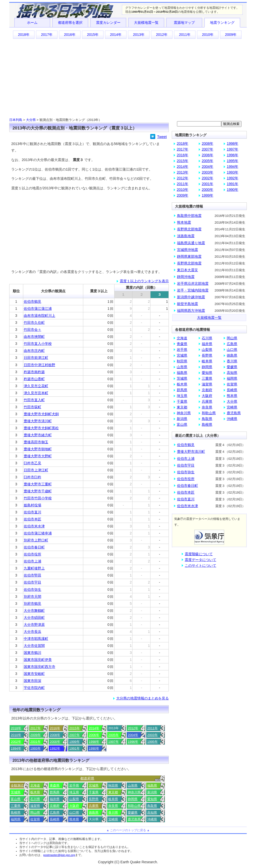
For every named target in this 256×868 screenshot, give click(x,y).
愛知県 (152, 799)
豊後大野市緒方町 (38, 435)
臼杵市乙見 (32, 463)
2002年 (16, 742)
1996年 (133, 742)
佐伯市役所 (32, 554)
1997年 (113, 742)
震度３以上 (99, 291)
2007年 (74, 735)
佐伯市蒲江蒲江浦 (38, 309)
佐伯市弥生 (32, 590)
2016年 (70, 35)
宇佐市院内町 (34, 688)
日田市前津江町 (36, 358)
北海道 (35, 785)
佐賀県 (35, 819)
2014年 (116, 35)
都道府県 (87, 778)
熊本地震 (184, 222)
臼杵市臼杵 (32, 477)
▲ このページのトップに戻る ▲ (128, 830)
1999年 (74, 742)
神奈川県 (134, 792)
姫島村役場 (32, 505)
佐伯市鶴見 (32, 302)
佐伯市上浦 (32, 561)
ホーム (32, 23)
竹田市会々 (32, 330)
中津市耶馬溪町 (36, 639)
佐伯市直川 (32, 512)
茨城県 (16, 792)
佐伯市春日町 (34, 547)
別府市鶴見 (32, 604)
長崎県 (55, 819)
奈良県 (113, 806)
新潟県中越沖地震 (191, 297)
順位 (16, 291)
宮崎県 (113, 819)
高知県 (152, 813)
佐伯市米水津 (34, 526)
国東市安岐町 (34, 674)
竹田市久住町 (34, 323)
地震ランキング (222, 23)
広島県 (55, 813)
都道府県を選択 (70, 23)
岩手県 (74, 785)
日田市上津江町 (36, 470)
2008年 (55, 735)
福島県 (152, 785)
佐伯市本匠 (32, 519)
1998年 (94, 742)
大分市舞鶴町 (34, 611)
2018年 (24, 35)
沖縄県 (152, 819)
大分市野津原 (34, 625)
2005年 (113, 735)
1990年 (94, 748)
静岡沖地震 (186, 277)
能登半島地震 (187, 304)
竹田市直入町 (34, 400)
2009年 (231, 35)
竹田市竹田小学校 (38, 498)
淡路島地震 (186, 236)
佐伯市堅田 (32, 575)
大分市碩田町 (34, 618)
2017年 (47, 35)
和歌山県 (134, 806)
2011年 (185, 35)
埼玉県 (74, 792)
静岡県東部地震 (189, 256)
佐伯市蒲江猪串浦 (38, 533)
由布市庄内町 (34, 351)
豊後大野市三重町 (38, 484)
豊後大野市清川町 (38, 421)
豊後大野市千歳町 (38, 491)
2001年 (35, 742)
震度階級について (199, 554)
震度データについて (200, 560)
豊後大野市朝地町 (38, 449)
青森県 (55, 785)
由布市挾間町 (34, 337)
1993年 (35, 748)
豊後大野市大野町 (38, 456)
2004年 (133, 735)
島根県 (16, 813)
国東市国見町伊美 (38, 660)
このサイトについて (200, 565)
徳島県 (94, 813)
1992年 (55, 748)
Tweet (162, 137)
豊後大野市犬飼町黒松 (41, 428)
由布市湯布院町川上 (39, 316)
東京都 (113, 792)
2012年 (162, 35)
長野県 (94, 799)
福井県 (55, 799)
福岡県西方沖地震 (191, 311)
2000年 (55, 742)
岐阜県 (113, 799)
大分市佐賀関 (34, 646)
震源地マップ (184, 23)
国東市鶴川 (32, 653)
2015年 (93, 35)
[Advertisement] (128, 78)
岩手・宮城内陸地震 (193, 290)
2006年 (94, 735)
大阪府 (74, 806)
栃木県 (35, 792)
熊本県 (74, 819)
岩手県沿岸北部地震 (193, 283)
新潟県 (152, 792)
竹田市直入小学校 (38, 344)
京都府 (55, 806)
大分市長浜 (32, 632)
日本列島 (16, 120)
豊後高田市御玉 (36, 442)
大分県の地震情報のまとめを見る (142, 698)
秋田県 (113, 785)
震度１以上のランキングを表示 (144, 281)
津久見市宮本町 (36, 393)
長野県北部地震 (189, 229)
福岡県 (16, 819)
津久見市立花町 (36, 386)
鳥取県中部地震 (189, 216)
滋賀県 (35, 806)
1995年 (152, 742)
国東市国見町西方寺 (39, 667)
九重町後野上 (34, 568)
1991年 (74, 748)
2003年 (152, 735)
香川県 (113, 813)
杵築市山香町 (34, 379)
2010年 (208, 35)
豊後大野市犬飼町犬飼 (41, 414)
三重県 (16, 806)
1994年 (16, 748)
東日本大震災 (187, 270)
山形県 (133, 785)
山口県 (74, 813)
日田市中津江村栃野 (39, 365)
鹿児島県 (134, 819)
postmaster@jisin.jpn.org (59, 855)
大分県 (31, 120)
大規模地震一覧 (146, 23)
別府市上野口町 (36, 540)
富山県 (16, 799)
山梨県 (74, 799)
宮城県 (94, 785)
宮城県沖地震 (187, 250)
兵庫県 (94, 806)
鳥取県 (152, 806)
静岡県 (133, 799)
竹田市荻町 (32, 407)
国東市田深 (32, 681)
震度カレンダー (108, 23)
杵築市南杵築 (34, 372)
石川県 (35, 799)
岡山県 (35, 813)
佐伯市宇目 (32, 582)
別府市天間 (32, 597)
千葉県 (94, 792)
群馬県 (55, 792)
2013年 (139, 35)
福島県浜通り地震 (191, 243)
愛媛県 (133, 813)
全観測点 (17, 785)
